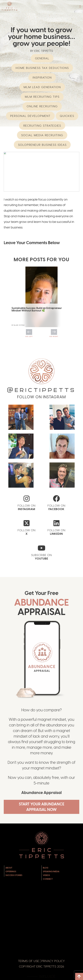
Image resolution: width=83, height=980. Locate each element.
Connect (48, 879)
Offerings (11, 872)
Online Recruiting (42, 106)
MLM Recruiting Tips (42, 97)
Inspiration (42, 77)
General (42, 58)
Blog (46, 868)
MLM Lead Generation (42, 87)
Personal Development (30, 116)
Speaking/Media (51, 872)
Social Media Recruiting (42, 135)
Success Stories (14, 875)
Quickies (67, 116)
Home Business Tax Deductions (42, 68)
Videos (46, 875)
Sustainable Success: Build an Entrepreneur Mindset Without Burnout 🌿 (37, 309)
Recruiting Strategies (42, 126)
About (9, 868)
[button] (80, 6)
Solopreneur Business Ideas (42, 145)
